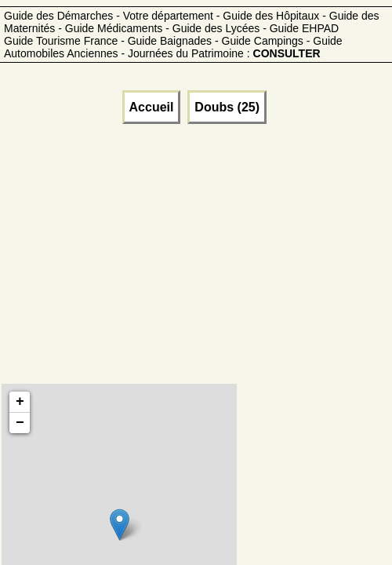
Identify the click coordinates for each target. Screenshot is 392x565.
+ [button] (20, 402)
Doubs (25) (227, 107)
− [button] (20, 423)
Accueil (152, 107)
